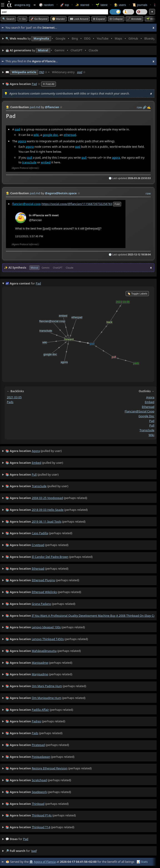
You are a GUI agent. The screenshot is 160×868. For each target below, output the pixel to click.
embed (46, 162)
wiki (36, 135)
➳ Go (22, 19)
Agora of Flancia (45, 862)
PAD (42, 72)
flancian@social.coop (27, 204)
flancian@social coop (139, 411)
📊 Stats (142, 862)
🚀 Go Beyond (39, 19)
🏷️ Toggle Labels (137, 294)
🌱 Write (151, 19)
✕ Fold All (49, 84)
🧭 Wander (59, 19)
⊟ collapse (116, 19)
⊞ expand (99, 19)
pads (10, 402)
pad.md (35, 107)
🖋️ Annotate (134, 19)
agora (22, 141)
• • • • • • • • (80, 39)
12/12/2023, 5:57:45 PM (29, 236)
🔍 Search (8, 19)
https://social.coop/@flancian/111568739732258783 (77, 204)
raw (139, 107)
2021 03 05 (14, 397)
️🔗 (145, 107)
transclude (29, 162)
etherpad (70, 135)
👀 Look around (79, 19)
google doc (50, 135)
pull (30, 157)
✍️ (149, 107)
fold (117, 204)
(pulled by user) (34, 451)
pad (80, 72)
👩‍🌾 (8, 107)
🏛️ (31, 862)
